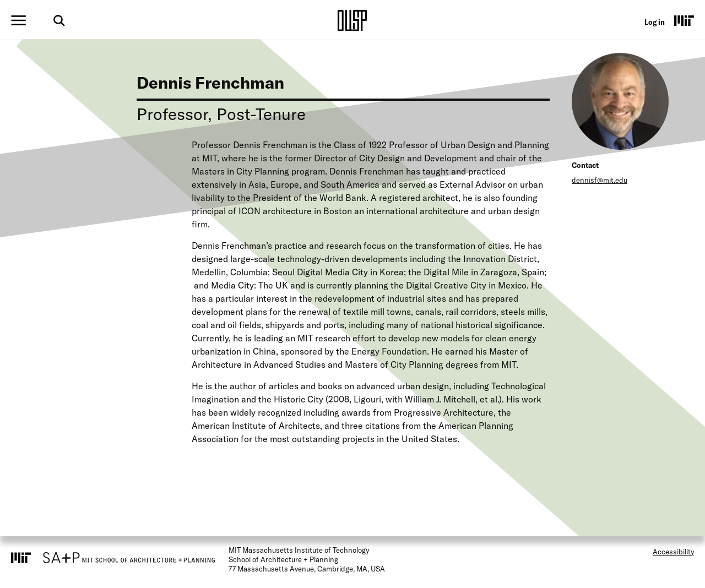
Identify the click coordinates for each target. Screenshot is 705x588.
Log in (655, 22)
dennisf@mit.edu (600, 180)
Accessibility (673, 552)
